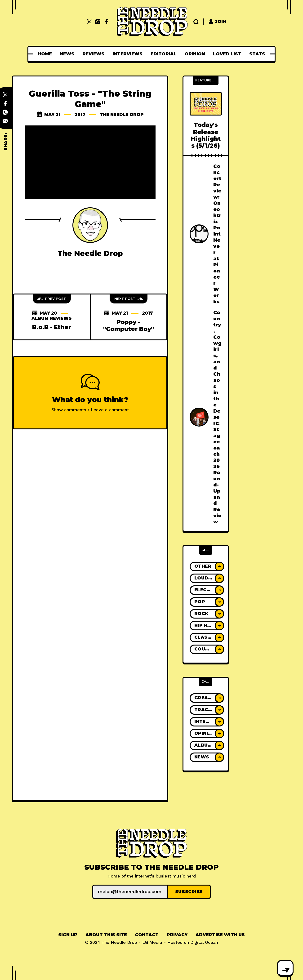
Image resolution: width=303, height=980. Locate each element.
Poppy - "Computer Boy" (129, 325)
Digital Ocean (204, 942)
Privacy (177, 935)
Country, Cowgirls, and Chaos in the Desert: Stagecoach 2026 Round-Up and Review (217, 417)
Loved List (227, 54)
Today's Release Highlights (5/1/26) (206, 135)
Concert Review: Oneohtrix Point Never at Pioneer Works (217, 234)
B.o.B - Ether (52, 327)
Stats (257, 54)
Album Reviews (52, 318)
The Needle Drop (122, 115)
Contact (147, 935)
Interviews (127, 54)
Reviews (93, 54)
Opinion (195, 54)
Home (45, 54)
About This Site (106, 935)
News (67, 54)
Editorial (164, 54)
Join (217, 22)
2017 (80, 115)
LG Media (152, 942)
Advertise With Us (220, 935)
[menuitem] (45, 54)
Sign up (68, 935)
